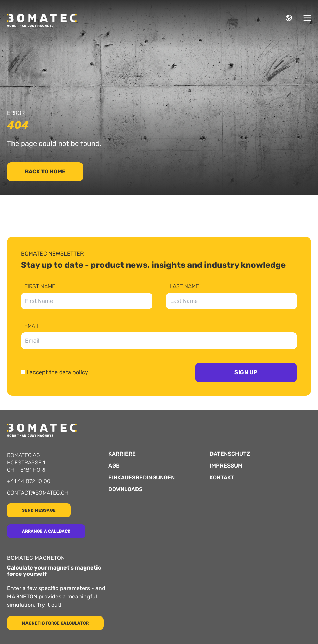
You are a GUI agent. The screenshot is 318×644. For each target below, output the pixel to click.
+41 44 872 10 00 (29, 481)
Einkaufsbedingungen (142, 478)
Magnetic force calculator (55, 623)
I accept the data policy (57, 372)
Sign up (246, 372)
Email (32, 326)
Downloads (125, 489)
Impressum (226, 466)
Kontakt (222, 478)
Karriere (122, 454)
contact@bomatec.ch (38, 493)
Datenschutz (230, 454)
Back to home (45, 171)
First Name (40, 287)
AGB (114, 466)
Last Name (184, 287)
